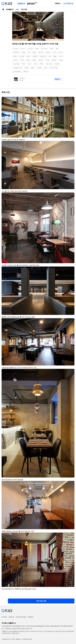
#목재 (42, 64)
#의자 (61, 52)
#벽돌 (32, 68)
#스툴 (15, 56)
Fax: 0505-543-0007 (67, 626)
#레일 (55, 56)
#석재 (46, 68)
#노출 (26, 68)
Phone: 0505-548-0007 (53, 626)
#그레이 (16, 60)
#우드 (30, 64)
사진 (17, 9)
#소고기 (23, 49)
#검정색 (54, 60)
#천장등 (35, 56)
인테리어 (21, 4)
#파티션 (41, 52)
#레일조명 (43, 56)
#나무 (36, 64)
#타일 (61, 60)
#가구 (55, 52)
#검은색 (41, 60)
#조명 (28, 56)
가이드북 (24, 9)
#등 (50, 56)
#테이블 (22, 56)
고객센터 (4, 617)
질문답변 (31, 3)
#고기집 (30, 49)
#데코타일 (16, 64)
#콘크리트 (49, 64)
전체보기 (58, 79)
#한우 (37, 49)
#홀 (57, 49)
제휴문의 (58, 3)
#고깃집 (16, 49)
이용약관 (11, 617)
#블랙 (34, 60)
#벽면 (34, 52)
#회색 (22, 60)
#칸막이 (48, 52)
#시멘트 (57, 64)
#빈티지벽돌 (54, 68)
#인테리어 (16, 52)
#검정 (48, 60)
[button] (72, 99)
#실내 (52, 49)
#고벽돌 (39, 68)
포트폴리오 (10, 9)
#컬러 (28, 60)
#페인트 (26, 72)
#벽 (29, 52)
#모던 (61, 56)
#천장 (24, 52)
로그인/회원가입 (68, 3)
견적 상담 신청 (41, 601)
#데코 (24, 64)
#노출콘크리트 (18, 68)
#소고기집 (44, 49)
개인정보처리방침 (21, 617)
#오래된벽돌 (17, 72)
